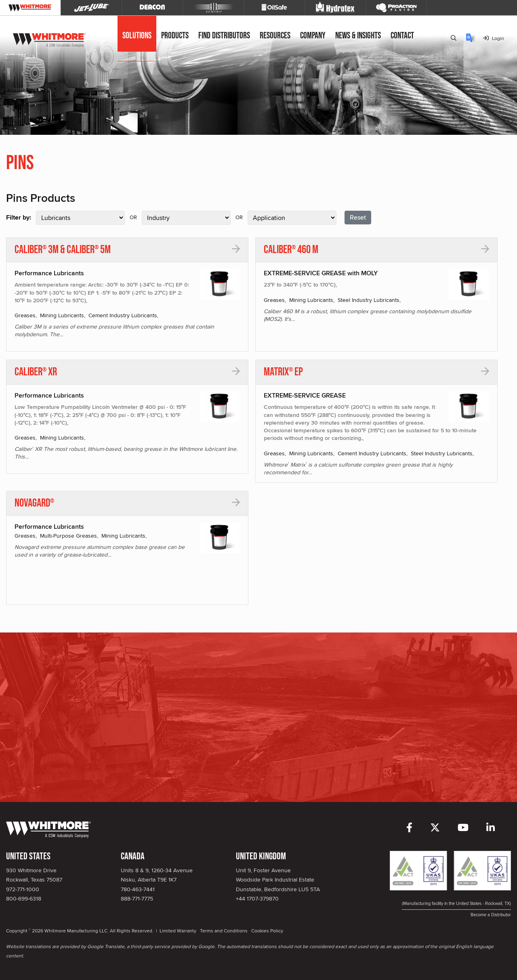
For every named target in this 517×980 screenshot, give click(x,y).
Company (313, 36)
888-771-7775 (137, 898)
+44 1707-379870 (257, 898)
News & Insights (358, 36)
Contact (402, 36)
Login (494, 38)
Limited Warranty (178, 931)
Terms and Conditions (224, 931)
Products (175, 36)
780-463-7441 (138, 889)
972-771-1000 (23, 889)
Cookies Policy (267, 931)
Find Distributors (224, 36)
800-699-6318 (24, 898)
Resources (275, 36)
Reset (358, 217)
